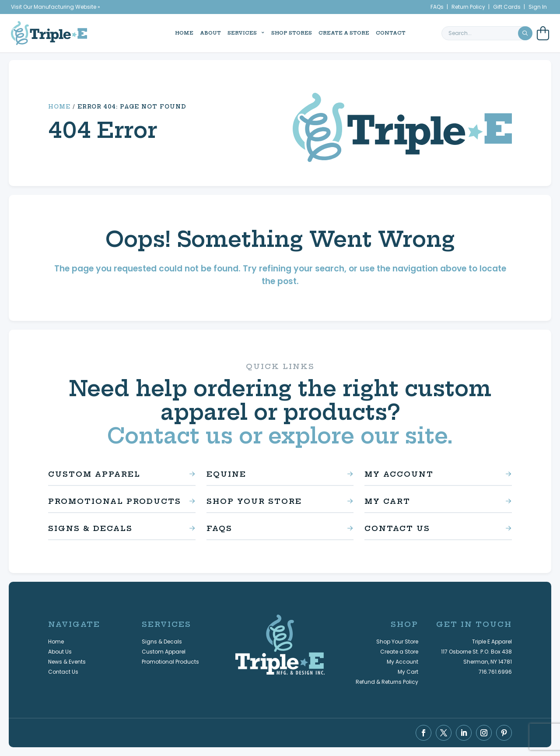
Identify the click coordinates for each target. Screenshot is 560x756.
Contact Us (397, 528)
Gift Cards (507, 7)
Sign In (538, 7)
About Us (60, 652)
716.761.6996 (495, 672)
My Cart (387, 501)
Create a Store (334, 33)
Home (174, 33)
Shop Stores (282, 33)
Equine (226, 474)
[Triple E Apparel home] (49, 33)
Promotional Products (115, 501)
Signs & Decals (90, 528)
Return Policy (468, 7)
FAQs (437, 7)
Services (232, 33)
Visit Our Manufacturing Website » (56, 7)
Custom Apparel (94, 474)
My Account (399, 474)
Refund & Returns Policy (387, 682)
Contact (381, 33)
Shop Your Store (254, 501)
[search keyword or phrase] (487, 33)
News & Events (67, 662)
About (200, 33)
